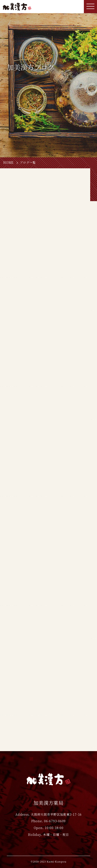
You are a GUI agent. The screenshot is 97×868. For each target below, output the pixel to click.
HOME (8, 163)
